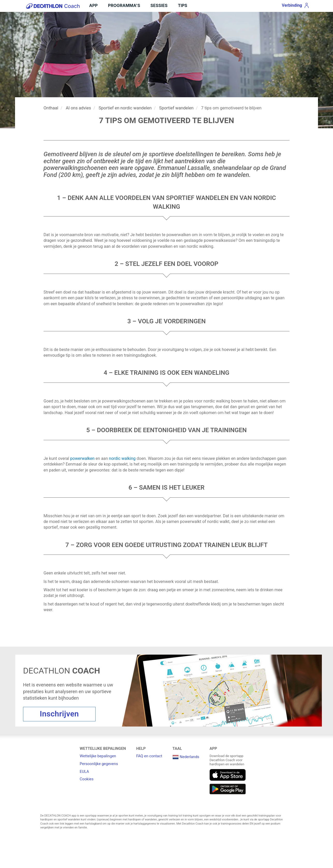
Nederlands (186, 757)
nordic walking (122, 458)
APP (93, 5)
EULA (84, 772)
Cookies (87, 779)
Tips (183, 5)
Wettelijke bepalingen (98, 756)
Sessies (159, 5)
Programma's (124, 5)
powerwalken (82, 458)
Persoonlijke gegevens (99, 764)
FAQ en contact (149, 756)
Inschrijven (59, 714)
